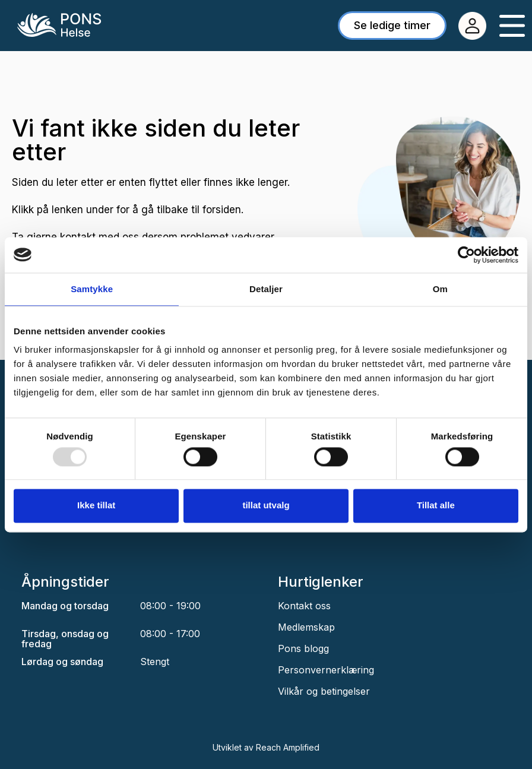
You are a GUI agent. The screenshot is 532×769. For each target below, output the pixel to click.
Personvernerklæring (326, 670)
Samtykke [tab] (92, 289)
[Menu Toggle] (512, 26)
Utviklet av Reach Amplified (266, 747)
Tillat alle (436, 506)
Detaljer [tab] (266, 289)
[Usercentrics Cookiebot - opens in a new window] (466, 255)
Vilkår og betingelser (324, 691)
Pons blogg (303, 648)
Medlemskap (306, 627)
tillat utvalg (266, 506)
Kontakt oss (304, 606)
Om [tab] (440, 289)
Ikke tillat (96, 506)
